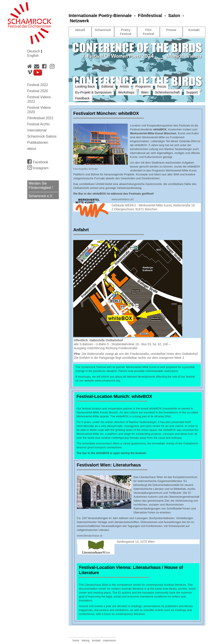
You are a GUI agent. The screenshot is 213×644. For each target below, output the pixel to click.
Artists (124, 86)
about (32, 149)
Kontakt (194, 30)
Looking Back (85, 86)
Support (192, 92)
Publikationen (38, 142)
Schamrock (103, 30)
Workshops (126, 92)
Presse (171, 30)
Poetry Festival (126, 32)
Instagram (38, 168)
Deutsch (34, 51)
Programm (143, 86)
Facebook (38, 161)
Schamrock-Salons (42, 136)
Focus (162, 86)
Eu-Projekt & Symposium (93, 92)
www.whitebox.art (123, 199)
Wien (145, 92)
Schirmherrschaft (167, 92)
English (33, 56)
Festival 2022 (38, 85)
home (76, 641)
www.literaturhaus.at (89, 536)
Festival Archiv (38, 124)
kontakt (96, 641)
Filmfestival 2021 (40, 118)
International (37, 130)
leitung (86, 641)
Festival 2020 (38, 91)
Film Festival (148, 32)
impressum (110, 641)
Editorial (107, 86)
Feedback (82, 98)
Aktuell (80, 30)
